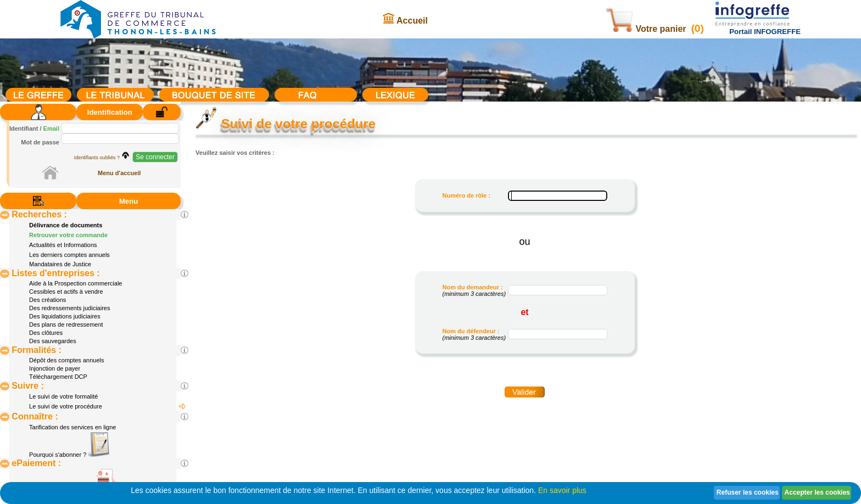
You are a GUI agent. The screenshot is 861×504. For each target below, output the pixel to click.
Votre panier (647, 29)
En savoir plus (562, 490)
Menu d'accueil (119, 173)
